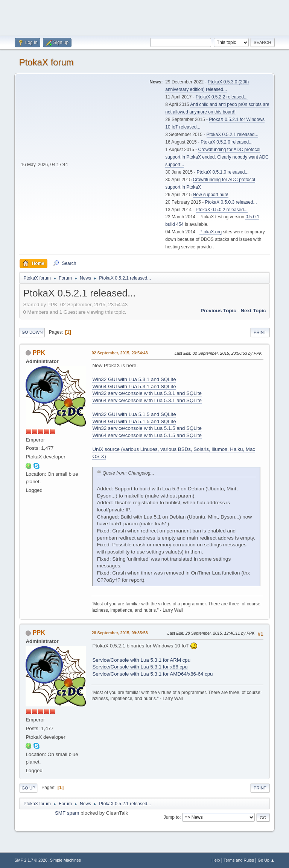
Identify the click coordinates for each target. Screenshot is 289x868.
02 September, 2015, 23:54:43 (119, 353)
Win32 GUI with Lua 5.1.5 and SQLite (134, 414)
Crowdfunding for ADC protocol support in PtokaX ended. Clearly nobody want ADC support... (217, 157)
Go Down (32, 332)
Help (216, 860)
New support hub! (211, 195)
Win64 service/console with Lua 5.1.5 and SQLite (147, 435)
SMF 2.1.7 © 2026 (31, 860)
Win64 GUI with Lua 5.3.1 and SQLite (134, 386)
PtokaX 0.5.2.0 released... (227, 142)
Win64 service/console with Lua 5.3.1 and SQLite (147, 400)
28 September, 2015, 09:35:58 (119, 633)
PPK (39, 353)
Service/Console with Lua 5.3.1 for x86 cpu (140, 667)
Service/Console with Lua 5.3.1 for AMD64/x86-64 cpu (152, 674)
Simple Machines (65, 860)
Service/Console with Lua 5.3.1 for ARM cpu (141, 660)
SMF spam (67, 813)
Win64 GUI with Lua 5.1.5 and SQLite (134, 421)
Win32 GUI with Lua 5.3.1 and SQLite (134, 379)
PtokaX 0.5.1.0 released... (223, 172)
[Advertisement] (144, 17)
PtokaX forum (46, 62)
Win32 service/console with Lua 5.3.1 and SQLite (147, 393)
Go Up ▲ (266, 860)
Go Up (28, 788)
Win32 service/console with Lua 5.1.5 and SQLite (147, 428)
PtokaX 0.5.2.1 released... (233, 135)
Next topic (253, 311)
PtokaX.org (211, 232)
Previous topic (218, 311)
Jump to (172, 817)
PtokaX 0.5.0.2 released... (222, 210)
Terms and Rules (239, 860)
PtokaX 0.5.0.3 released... (231, 202)
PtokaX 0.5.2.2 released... (222, 97)
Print (260, 332)
